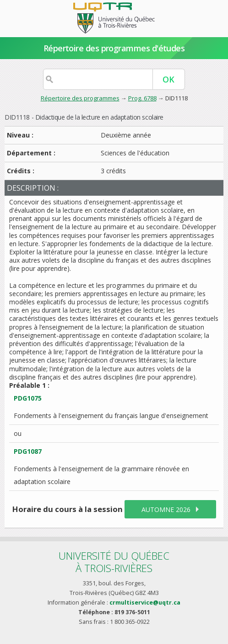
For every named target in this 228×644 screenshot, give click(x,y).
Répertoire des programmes (80, 98)
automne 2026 (166, 509)
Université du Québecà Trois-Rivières (114, 562)
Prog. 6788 (142, 98)
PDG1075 (28, 398)
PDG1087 (28, 451)
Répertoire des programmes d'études (114, 48)
